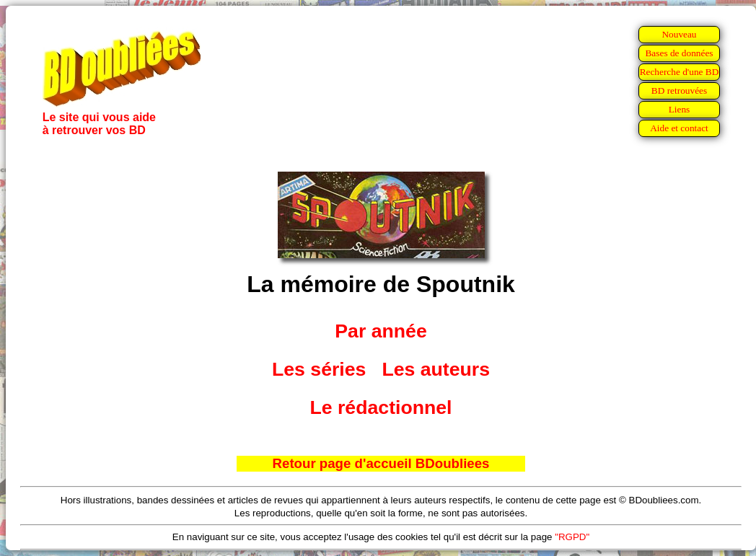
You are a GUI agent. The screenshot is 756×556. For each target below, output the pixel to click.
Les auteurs (436, 369)
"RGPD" (572, 537)
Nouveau (679, 34)
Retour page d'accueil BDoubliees (381, 463)
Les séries (319, 369)
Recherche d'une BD (680, 72)
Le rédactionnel (381, 407)
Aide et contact (679, 128)
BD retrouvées (679, 91)
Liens (680, 109)
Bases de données (679, 53)
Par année (381, 331)
